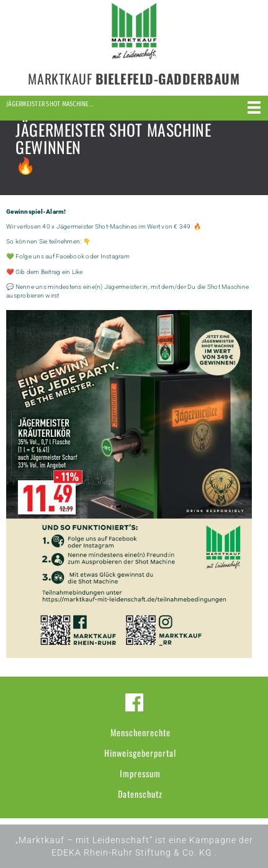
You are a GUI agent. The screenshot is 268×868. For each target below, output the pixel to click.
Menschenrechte (141, 732)
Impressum (140, 773)
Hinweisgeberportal (140, 753)
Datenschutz (140, 794)
